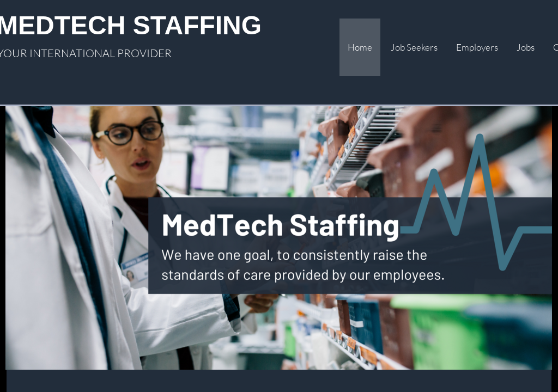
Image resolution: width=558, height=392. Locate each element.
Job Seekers (414, 47)
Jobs (526, 47)
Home (360, 47)
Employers (477, 47)
